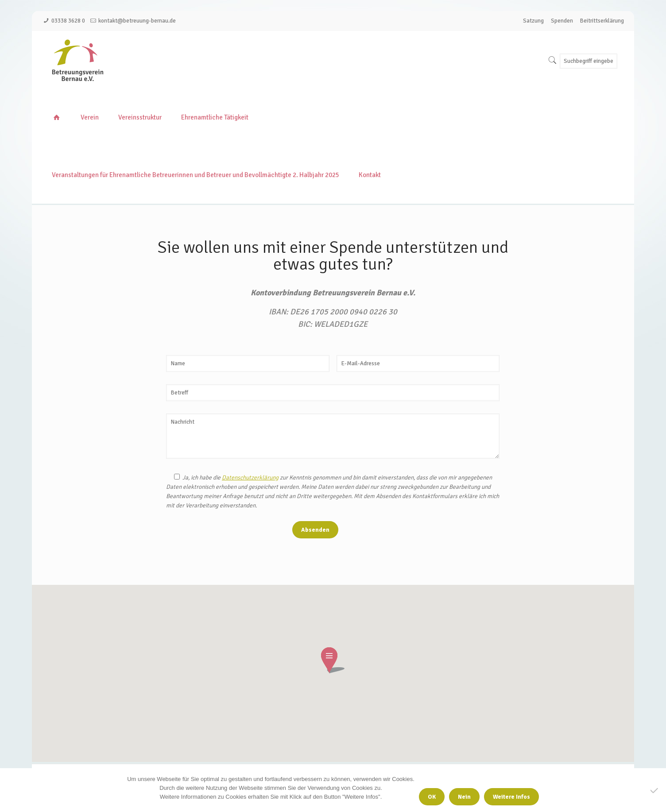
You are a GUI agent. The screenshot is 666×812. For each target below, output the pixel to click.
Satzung (533, 21)
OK (432, 797)
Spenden (562, 21)
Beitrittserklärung (602, 21)
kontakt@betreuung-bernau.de (137, 21)
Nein (464, 797)
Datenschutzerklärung (250, 478)
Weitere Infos (511, 797)
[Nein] (655, 790)
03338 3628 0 (68, 21)
